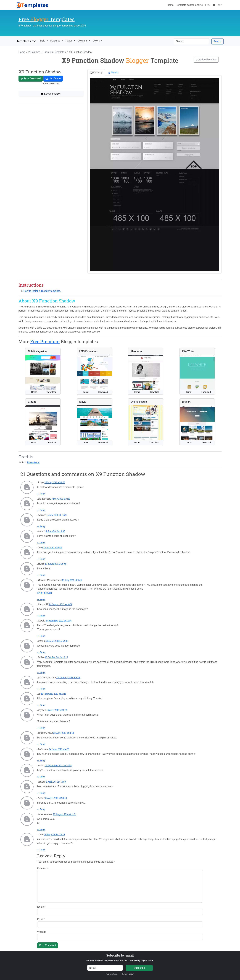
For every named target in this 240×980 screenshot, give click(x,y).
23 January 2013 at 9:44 (68, 677)
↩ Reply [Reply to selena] (41, 652)
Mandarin (136, 351)
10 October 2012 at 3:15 (56, 657)
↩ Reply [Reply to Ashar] (41, 809)
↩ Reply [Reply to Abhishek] (41, 760)
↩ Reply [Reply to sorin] (41, 850)
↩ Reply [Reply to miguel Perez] (41, 744)
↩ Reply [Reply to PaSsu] (41, 673)
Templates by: (26, 41)
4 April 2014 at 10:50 (56, 782)
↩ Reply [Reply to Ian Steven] (41, 510)
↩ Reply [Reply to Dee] (41, 559)
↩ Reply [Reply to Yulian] (41, 793)
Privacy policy (128, 974)
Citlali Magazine (37, 351)
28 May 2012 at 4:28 (60, 499)
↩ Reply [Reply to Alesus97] (41, 616)
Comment (43, 868)
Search (218, 41)
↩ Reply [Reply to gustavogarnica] (41, 689)
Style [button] (43, 41)
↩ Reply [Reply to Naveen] (41, 526)
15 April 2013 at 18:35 (57, 710)
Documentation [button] (51, 94)
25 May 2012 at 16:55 (55, 482)
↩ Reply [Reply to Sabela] (41, 636)
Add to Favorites (206, 60)
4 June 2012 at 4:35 (55, 531)
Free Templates (47, 19)
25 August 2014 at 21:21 (65, 814)
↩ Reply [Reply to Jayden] (41, 728)
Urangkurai (33, 463)
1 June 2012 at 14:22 (57, 515)
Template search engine (190, 5)
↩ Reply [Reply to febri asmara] (41, 830)
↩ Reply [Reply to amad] (41, 777)
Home (171, 5)
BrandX (186, 402)
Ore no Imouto (139, 402)
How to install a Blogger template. (42, 291)
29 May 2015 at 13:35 (54, 834)
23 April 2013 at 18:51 (64, 733)
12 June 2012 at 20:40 (56, 564)
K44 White (188, 351)
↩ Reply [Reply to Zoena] (41, 575)
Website (42, 932)
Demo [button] (34, 392)
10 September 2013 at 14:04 (58, 765)
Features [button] (56, 41)
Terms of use (112, 974)
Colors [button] (96, 41)
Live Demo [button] (53, 79)
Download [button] (52, 392)
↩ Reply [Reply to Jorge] (41, 494)
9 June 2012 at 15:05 (52, 548)
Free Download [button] (31, 79)
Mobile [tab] (113, 73)
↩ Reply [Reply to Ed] (41, 705)
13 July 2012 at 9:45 (72, 580)
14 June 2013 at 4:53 (59, 749)
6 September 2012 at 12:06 (59, 621)
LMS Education (88, 351)
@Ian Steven (45, 593)
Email (41, 919)
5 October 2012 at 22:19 (57, 641)
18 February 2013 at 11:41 (53, 694)
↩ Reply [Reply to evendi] (41, 543)
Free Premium (45, 342)
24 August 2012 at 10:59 (61, 604)
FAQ (208, 5)
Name (41, 907)
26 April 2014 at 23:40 (56, 798)
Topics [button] (69, 41)
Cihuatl (32, 402)
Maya (82, 402)
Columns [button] (83, 41)
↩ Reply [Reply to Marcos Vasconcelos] (41, 599)
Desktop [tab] (96, 73)
